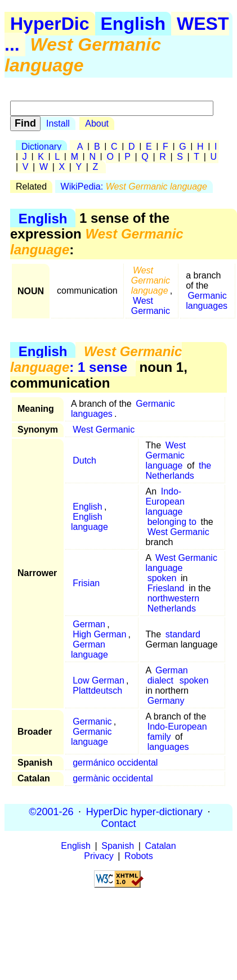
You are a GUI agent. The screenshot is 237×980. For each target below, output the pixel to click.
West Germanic (151, 306)
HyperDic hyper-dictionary (144, 811)
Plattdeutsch (97, 691)
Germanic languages (207, 301)
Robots (139, 856)
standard (183, 634)
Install (58, 123)
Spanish (118, 846)
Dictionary (41, 147)
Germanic (92, 721)
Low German (99, 680)
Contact (118, 823)
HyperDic (50, 24)
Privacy (99, 856)
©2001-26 (51, 811)
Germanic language (91, 737)
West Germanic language (166, 455)
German (89, 624)
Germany (166, 701)
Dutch (84, 460)
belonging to (172, 522)
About (97, 123)
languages (168, 747)
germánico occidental (115, 763)
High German (99, 634)
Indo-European (177, 727)
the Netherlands (179, 471)
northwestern (174, 598)
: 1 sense (96, 359)
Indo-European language (165, 502)
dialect (160, 680)
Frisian (86, 583)
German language (90, 649)
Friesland (166, 588)
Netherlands (172, 608)
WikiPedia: (134, 186)
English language (90, 522)
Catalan (161, 846)
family (159, 737)
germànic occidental (113, 778)
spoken (162, 578)
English (133, 24)
